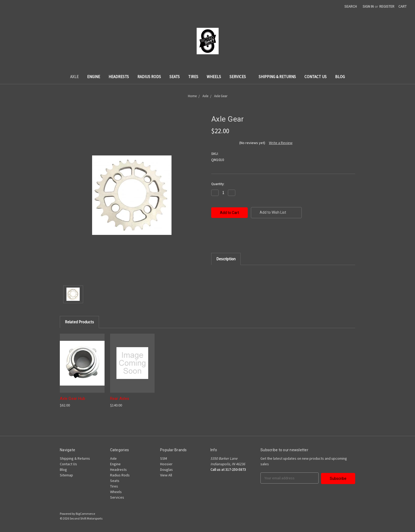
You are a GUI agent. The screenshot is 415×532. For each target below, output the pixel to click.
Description (226, 259)
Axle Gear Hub (73, 399)
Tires (193, 77)
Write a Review (281, 143)
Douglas (166, 470)
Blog (340, 77)
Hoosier (166, 464)
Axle (74, 77)
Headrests (119, 77)
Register (387, 6)
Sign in (368, 6)
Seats (175, 77)
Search (351, 6)
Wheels (214, 77)
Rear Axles (120, 399)
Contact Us (315, 77)
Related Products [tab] (79, 322)
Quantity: (218, 184)
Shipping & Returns (277, 77)
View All (166, 475)
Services (240, 77)
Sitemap (66, 475)
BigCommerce (85, 514)
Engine (94, 77)
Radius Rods (149, 77)
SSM (164, 458)
